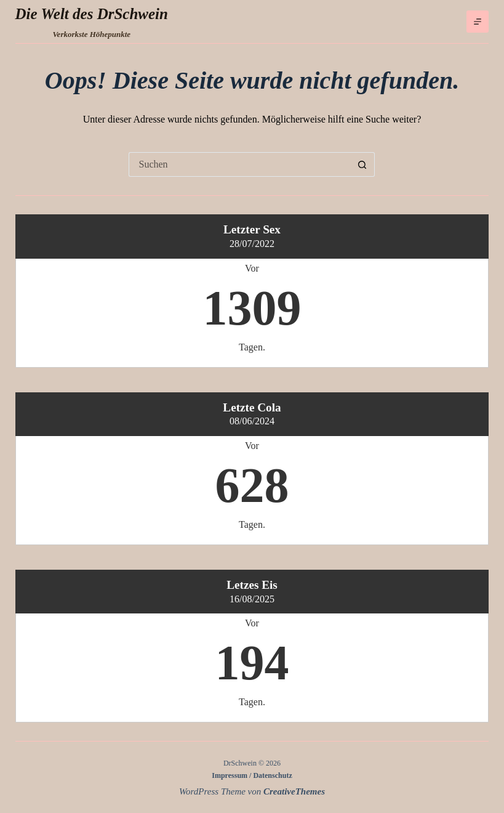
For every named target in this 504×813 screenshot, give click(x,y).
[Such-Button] (362, 164)
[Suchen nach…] (239, 164)
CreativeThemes (294, 791)
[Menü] (478, 22)
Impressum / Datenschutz (252, 775)
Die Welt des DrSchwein (92, 14)
